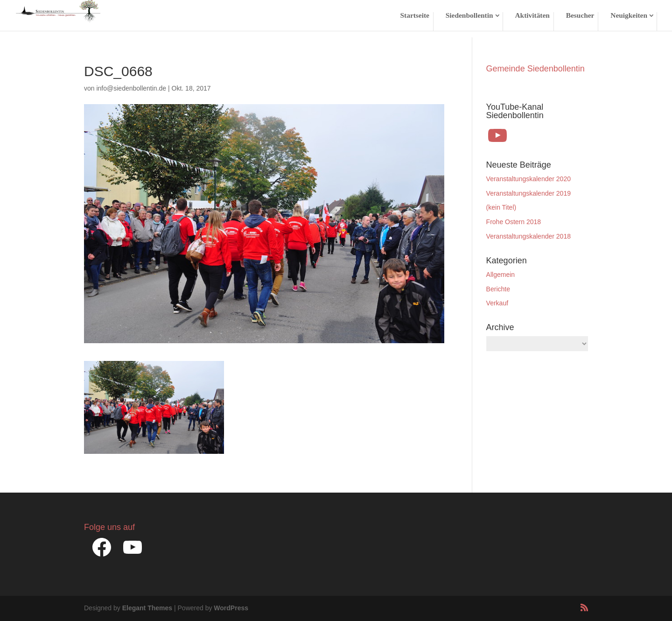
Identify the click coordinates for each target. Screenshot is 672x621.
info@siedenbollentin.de (131, 88)
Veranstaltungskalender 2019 (528, 193)
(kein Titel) (501, 207)
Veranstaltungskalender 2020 (528, 179)
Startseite (415, 16)
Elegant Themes (147, 608)
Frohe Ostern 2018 (514, 222)
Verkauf (497, 303)
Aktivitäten (532, 16)
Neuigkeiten (629, 16)
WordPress (231, 608)
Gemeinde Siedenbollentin (535, 69)
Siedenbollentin (469, 16)
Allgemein (500, 275)
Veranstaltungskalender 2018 (528, 236)
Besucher (580, 16)
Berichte (498, 289)
